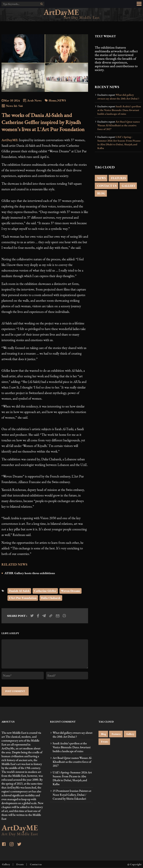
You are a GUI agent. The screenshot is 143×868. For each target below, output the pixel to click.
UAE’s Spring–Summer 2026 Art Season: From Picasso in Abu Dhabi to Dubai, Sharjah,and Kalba (119, 142)
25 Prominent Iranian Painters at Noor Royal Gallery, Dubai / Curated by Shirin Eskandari (72, 795)
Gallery (130, 734)
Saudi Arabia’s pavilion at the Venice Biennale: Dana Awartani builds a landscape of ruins (119, 110)
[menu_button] (139, 4)
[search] (42, 4)
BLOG (101, 193)
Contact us (36, 864)
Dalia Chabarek (51, 598)
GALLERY (128, 186)
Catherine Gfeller (45, 591)
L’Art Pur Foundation (23, 598)
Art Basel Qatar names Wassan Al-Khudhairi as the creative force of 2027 (119, 125)
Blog (103, 734)
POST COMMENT (15, 691)
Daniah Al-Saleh (19, 591)
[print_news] (64, 616)
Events (104, 742)
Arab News (32, 100)
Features (116, 734)
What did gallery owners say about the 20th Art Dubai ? (118, 97)
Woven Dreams (70, 591)
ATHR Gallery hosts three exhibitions (30, 573)
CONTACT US (107, 186)
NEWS (101, 178)
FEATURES (118, 178)
